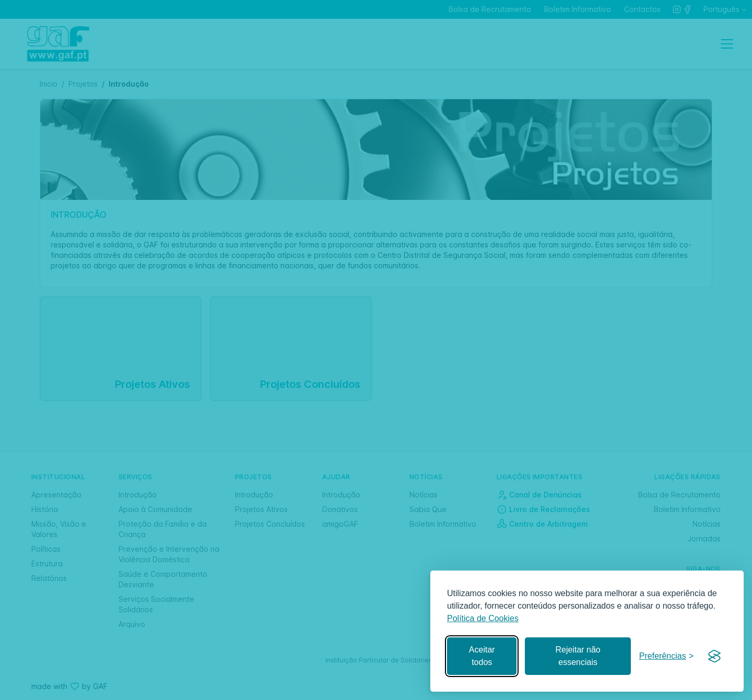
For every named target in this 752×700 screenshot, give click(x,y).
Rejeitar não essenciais (578, 656)
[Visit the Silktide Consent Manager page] (714, 656)
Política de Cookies (483, 618)
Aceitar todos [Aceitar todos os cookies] (482, 656)
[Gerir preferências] (666, 656)
